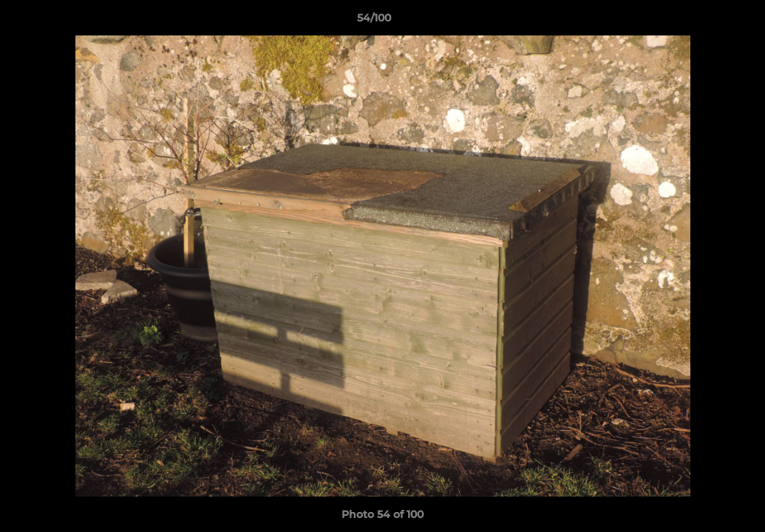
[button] (703, 21)
